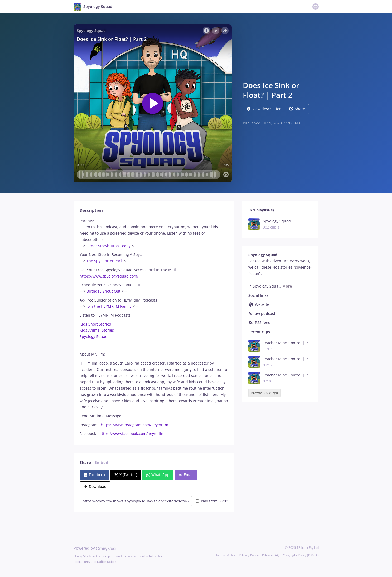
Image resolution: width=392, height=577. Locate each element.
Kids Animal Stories (97, 330)
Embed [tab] (101, 462)
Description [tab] (91, 210)
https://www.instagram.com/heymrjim (134, 425)
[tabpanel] (154, 327)
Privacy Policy (249, 555)
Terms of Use (226, 555)
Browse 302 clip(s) (264, 393)
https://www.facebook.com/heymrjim (131, 433)
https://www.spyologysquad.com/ (109, 276)
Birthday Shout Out (103, 291)
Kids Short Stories (95, 324)
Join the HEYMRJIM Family (108, 306)
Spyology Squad (94, 336)
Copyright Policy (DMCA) (301, 555)
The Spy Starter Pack (105, 261)
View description (264, 109)
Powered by (96, 548)
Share (297, 109)
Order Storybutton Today (108, 246)
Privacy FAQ (271, 555)
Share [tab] (85, 462)
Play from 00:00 (212, 501)
